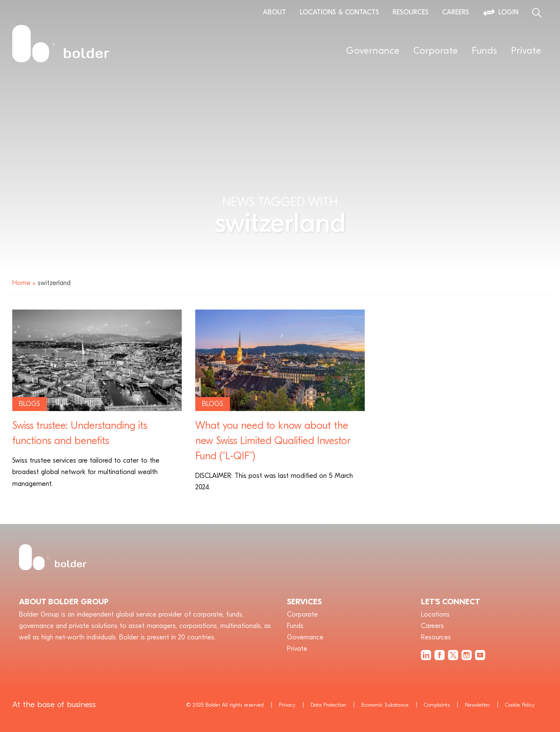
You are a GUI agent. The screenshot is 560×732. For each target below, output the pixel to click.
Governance (373, 51)
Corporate (436, 51)
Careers (456, 12)
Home (21, 283)
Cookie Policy (520, 705)
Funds (485, 51)
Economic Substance (385, 705)
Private (526, 51)
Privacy (287, 705)
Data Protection (328, 705)
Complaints (437, 705)
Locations (435, 614)
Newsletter (477, 705)
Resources (411, 12)
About (275, 12)
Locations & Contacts (339, 12)
